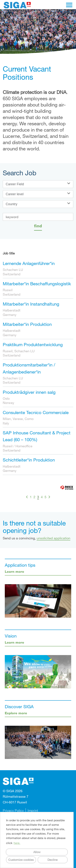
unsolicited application (53, 538)
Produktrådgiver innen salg (29, 392)
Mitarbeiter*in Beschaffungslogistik (37, 284)
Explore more (16, 713)
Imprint (33, 810)
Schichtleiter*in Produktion (29, 460)
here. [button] (17, 843)
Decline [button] (53, 860)
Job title (9, 253)
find (38, 226)
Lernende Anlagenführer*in (29, 263)
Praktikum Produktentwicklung (33, 344)
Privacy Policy (13, 810)
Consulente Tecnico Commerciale (36, 412)
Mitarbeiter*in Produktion (27, 324)
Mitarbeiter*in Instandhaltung (31, 304)
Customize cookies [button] (21, 860)
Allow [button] (37, 852)
